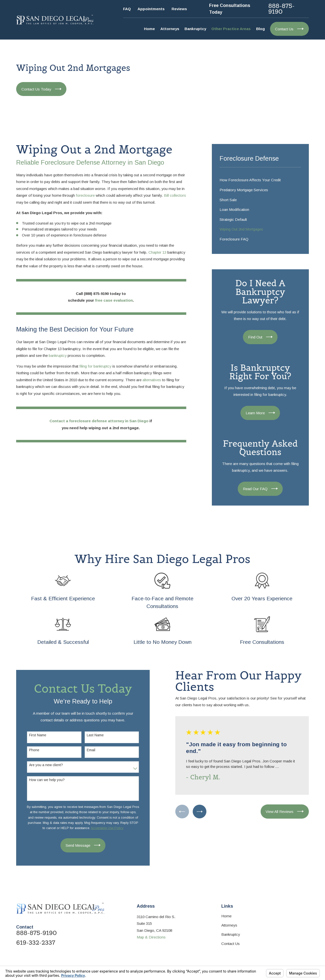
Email (88, 750)
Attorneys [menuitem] (170, 29)
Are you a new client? (43, 765)
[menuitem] (260, 180)
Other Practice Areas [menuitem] (231, 29)
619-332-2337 (36, 943)
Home (226, 916)
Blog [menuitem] (260, 29)
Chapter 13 (157, 252)
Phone (31, 750)
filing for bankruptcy (95, 366)
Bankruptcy (231, 934)
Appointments (151, 9)
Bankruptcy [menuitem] (195, 29)
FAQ (127, 9)
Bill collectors (175, 195)
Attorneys (229, 925)
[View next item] (197, 812)
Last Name (92, 735)
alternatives (152, 380)
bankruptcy (58, 355)
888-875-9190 (281, 9)
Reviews (179, 9)
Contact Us (231, 944)
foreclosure (85, 195)
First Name (35, 735)
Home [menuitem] (149, 29)
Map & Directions (151, 937)
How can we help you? (44, 780)
